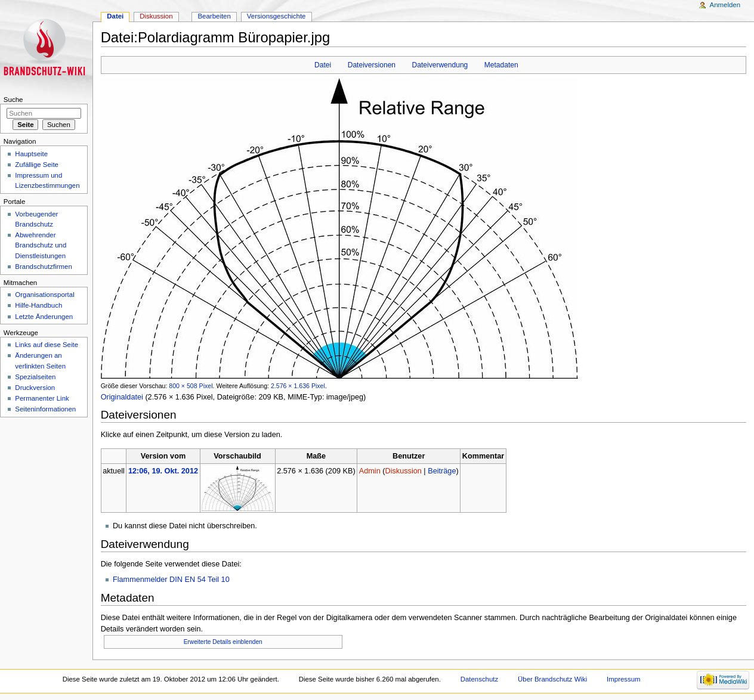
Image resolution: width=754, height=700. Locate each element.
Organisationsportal (44, 295)
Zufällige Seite (37, 165)
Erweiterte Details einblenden (223, 642)
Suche (13, 100)
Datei (323, 65)
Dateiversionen (372, 65)
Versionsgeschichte (276, 16)
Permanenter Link (42, 398)
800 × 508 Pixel (191, 386)
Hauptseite (31, 154)
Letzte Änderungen (44, 317)
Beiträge (442, 471)
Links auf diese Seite (47, 345)
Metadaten (501, 65)
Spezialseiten (35, 377)
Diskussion (403, 471)
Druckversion (35, 388)
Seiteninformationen (45, 409)
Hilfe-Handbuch (38, 305)
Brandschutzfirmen (43, 267)
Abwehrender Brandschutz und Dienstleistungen (41, 245)
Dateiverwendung (440, 65)
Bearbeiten (214, 16)
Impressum (624, 679)
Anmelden (725, 5)
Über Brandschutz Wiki (552, 679)
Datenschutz (480, 679)
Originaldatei (122, 397)
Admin (370, 471)
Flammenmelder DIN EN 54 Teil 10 (171, 580)
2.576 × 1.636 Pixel (298, 386)
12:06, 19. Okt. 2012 (163, 471)
